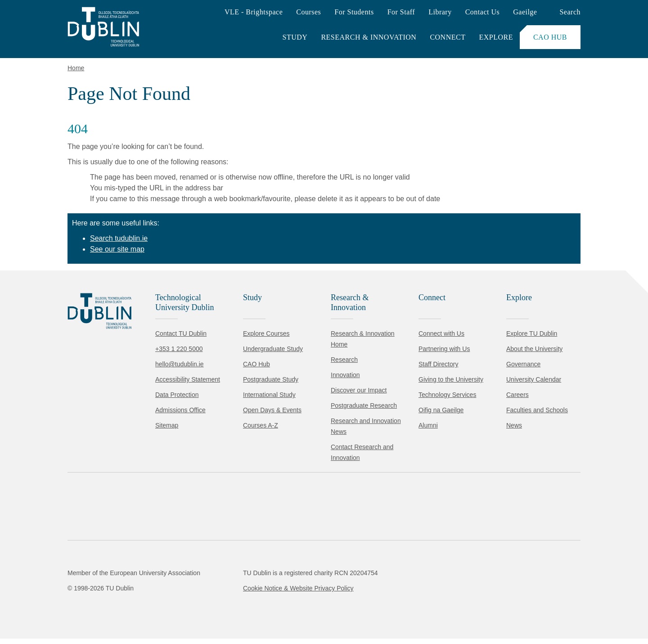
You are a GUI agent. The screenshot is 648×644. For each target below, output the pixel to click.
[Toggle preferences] (195, 610)
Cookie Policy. (189, 582)
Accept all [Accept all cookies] (47, 610)
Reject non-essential (122, 610)
